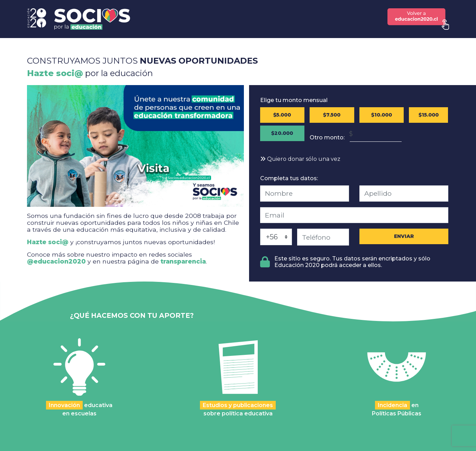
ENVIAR (404, 236)
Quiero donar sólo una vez (300, 159)
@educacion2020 (56, 261)
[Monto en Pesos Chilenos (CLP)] (376, 134)
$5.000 (282, 115)
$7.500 (332, 115)
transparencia (183, 261)
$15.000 (429, 115)
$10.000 (382, 115)
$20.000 (282, 133)
